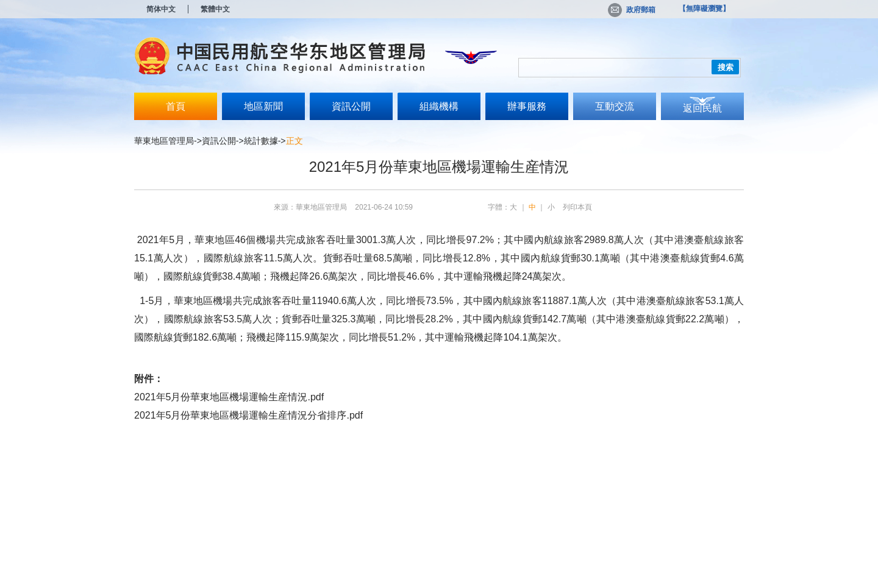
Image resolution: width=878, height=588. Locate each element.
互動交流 (615, 106)
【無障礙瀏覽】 (704, 9)
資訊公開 (351, 106)
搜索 (726, 67)
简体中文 (161, 9)
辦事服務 (527, 106)
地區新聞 (263, 106)
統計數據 (261, 141)
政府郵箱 (632, 10)
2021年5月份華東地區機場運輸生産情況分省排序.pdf (248, 415)
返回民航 (702, 108)
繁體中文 (215, 9)
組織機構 (439, 106)
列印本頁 (577, 207)
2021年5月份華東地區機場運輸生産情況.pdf (229, 397)
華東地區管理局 (164, 141)
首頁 (176, 106)
